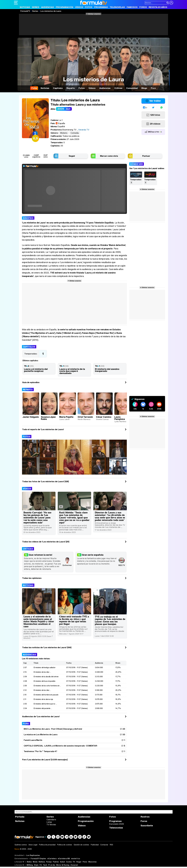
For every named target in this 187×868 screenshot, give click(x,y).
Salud (62, 862)
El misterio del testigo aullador (44, 667)
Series (36, 7)
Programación (65, 7)
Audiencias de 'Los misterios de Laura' (41, 716)
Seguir (72, 156)
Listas (49, 822)
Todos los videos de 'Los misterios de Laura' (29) (46, 542)
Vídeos (79, 7)
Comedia (75, 133)
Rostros (145, 817)
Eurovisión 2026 (117, 824)
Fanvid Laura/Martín (33, 740)
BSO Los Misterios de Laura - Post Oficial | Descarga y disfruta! (53, 729)
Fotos (89, 7)
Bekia (29, 862)
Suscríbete (147, 826)
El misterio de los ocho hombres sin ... (47, 686)
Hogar (79, 862)
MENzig (30, 865)
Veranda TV (84, 130)
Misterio (64, 133)
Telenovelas (117, 7)
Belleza (42, 862)
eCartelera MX (64, 859)
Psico (85, 862)
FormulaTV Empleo (38, 859)
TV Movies (51, 825)
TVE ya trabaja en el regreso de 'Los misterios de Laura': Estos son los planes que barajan (110, 620)
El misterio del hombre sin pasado (46, 695)
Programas (101, 7)
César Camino (104, 417)
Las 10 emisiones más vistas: (36, 659)
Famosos (132, 7)
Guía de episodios (31, 382)
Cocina (69, 862)
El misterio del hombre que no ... (45, 704)
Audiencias (48, 7)
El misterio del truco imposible (44, 681)
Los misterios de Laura (51, 11)
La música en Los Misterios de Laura (41, 734)
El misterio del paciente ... (43, 708)
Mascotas (92, 862)
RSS (111, 845)
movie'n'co (76, 859)
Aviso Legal (33, 845)
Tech (45, 865)
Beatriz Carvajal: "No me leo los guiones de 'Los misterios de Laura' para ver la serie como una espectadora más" (37, 517)
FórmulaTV (25, 11)
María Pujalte (66, 417)
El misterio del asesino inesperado (107, 370)
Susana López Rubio (48, 418)
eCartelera (52, 859)
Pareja (49, 862)
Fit (74, 862)
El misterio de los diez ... (42, 672)
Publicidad (95, 845)
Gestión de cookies (81, 845)
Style (36, 865)
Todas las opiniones (32, 578)
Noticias (25, 7)
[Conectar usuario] (171, 3)
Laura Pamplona (120, 418)
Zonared (74, 865)
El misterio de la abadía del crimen (46, 676)
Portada (20, 817)
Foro (26, 724)
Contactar (104, 845)
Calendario (51, 820)
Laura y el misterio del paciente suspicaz (36, 370)
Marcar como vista (109, 156)
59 (146, 108)
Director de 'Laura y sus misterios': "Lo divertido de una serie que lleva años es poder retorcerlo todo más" (110, 516)
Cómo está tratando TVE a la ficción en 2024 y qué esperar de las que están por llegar (74, 620)
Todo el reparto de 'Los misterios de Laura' (43, 429)
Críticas (28, 549)
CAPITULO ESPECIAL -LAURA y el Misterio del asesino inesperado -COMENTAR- (61, 746)
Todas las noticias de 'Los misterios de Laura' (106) (47, 647)
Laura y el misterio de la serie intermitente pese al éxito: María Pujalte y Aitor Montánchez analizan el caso (39, 621)
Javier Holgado (31, 417)
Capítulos (29, 347)
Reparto (28, 389)
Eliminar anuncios (94, 14)
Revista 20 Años (158, 7)
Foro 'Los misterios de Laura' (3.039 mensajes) (45, 760)
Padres (56, 862)
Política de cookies (65, 845)
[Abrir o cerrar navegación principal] (16, 3)
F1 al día (52, 865)
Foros (143, 7)
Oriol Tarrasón (85, 417)
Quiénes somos (21, 845)
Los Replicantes (33, 855)
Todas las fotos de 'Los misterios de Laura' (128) (45, 481)
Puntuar (146, 156)
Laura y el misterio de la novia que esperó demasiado (72, 371)
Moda (35, 862)
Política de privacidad (47, 845)
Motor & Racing (63, 865)
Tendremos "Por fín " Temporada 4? (40, 751)
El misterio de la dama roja (43, 699)
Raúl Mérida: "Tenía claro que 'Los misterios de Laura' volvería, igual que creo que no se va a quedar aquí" (74, 517)
